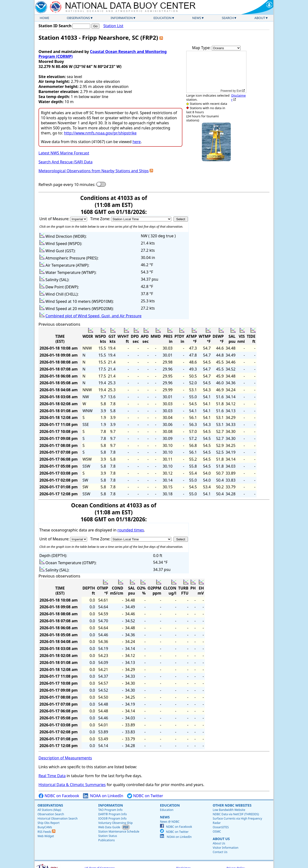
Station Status (108, 836)
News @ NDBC (170, 822)
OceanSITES (221, 827)
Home (45, 18)
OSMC (217, 832)
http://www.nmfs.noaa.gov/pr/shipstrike (100, 133)
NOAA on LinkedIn (103, 796)
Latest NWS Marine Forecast (64, 153)
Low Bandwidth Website (229, 810)
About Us (221, 839)
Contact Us (220, 852)
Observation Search (51, 814)
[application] (216, 72)
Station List (113, 26)
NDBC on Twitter (145, 796)
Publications (106, 840)
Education (163, 18)
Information (122, 18)
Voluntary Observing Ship (115, 823)
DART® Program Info (112, 814)
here (137, 142)
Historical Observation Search (58, 818)
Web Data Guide (109, 827)
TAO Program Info (110, 810)
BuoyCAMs (45, 827)
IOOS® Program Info (112, 818)
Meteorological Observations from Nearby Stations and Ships (94, 171)
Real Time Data (52, 776)
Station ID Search (55, 26)
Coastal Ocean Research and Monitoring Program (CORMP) (103, 54)
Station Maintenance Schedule (119, 832)
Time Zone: (101, 219)
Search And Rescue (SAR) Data (65, 162)
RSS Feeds (46, 832)
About (260, 18)
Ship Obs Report (48, 823)
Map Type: (202, 48)
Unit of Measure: (55, 219)
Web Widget (46, 836)
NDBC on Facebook (59, 796)
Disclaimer (238, 97)
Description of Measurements (65, 758)
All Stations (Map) (49, 810)
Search (228, 18)
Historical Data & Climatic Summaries (72, 785)
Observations (78, 18)
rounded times (131, 530)
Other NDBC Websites (232, 805)
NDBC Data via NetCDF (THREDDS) (236, 814)
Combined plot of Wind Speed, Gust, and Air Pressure (93, 316)
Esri (239, 91)
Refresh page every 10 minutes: (67, 185)
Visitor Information (226, 848)
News (197, 18)
